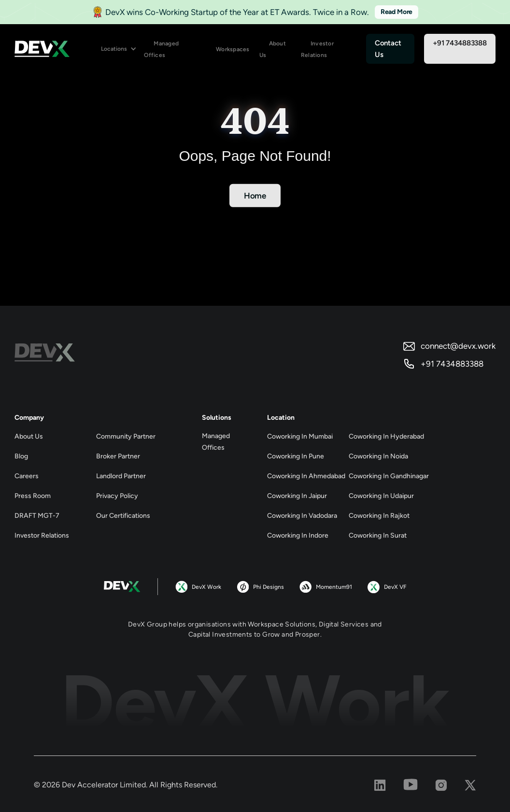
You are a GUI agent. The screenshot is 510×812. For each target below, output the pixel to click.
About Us (273, 49)
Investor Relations (317, 49)
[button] (119, 49)
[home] (42, 49)
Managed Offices (161, 49)
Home (255, 196)
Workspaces (233, 49)
